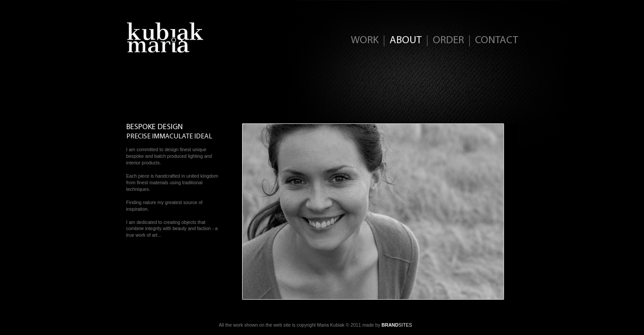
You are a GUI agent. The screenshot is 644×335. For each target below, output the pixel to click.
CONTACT (497, 41)
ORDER (448, 41)
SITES (397, 325)
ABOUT (406, 41)
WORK (365, 41)
